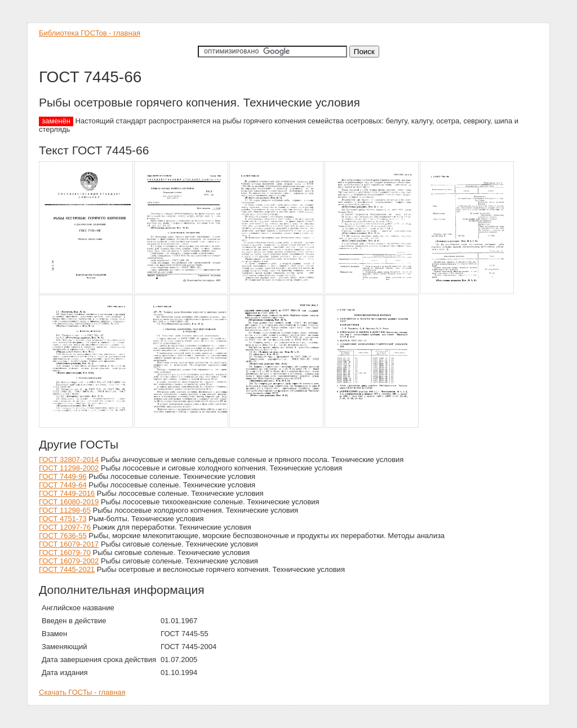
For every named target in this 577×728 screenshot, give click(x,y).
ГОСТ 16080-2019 (69, 502)
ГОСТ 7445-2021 (67, 569)
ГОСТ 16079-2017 (69, 544)
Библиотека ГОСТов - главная (90, 33)
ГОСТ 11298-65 (65, 510)
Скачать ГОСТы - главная (82, 692)
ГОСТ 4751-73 (63, 519)
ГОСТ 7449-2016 (67, 493)
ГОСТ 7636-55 (63, 536)
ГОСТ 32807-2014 (69, 460)
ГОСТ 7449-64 (63, 485)
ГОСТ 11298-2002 (69, 468)
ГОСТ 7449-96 (63, 476)
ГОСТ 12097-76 (65, 527)
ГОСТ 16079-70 (65, 552)
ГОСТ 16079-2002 (69, 561)
